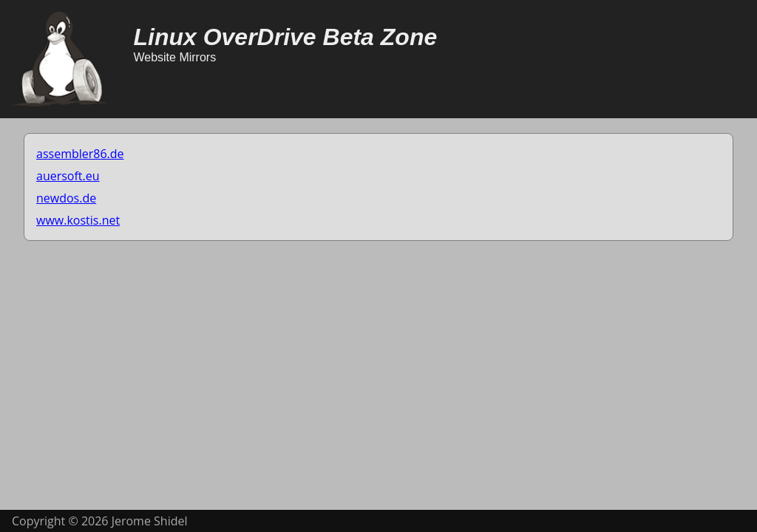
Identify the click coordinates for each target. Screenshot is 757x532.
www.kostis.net (78, 220)
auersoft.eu (68, 176)
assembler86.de (80, 154)
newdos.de (66, 198)
